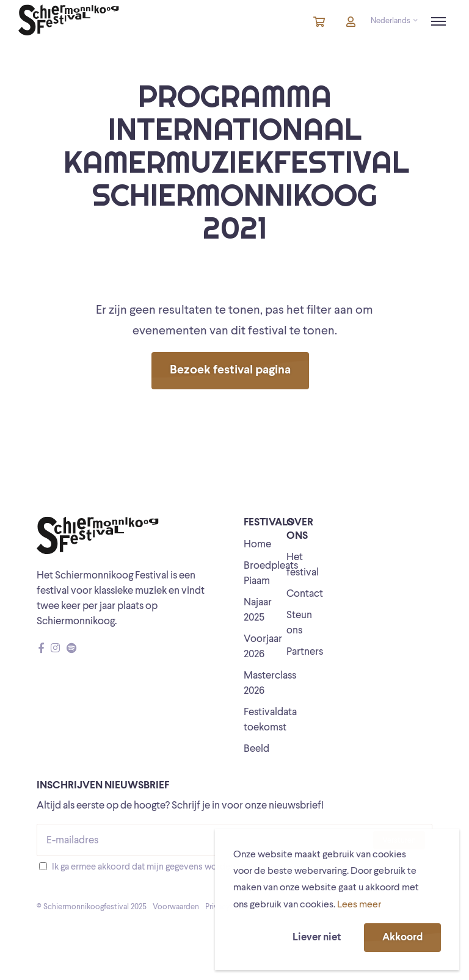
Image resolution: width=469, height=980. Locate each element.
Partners (305, 652)
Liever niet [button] (317, 938)
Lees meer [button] (359, 905)
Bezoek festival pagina (230, 370)
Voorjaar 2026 (263, 647)
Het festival (303, 565)
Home (257, 545)
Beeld (256, 749)
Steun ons (299, 623)
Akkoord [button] (402, 938)
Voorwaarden (176, 907)
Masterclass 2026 (270, 683)
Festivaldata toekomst (270, 720)
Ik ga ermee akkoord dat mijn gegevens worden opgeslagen (167, 867)
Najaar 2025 (258, 610)
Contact (305, 594)
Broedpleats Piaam (271, 574)
